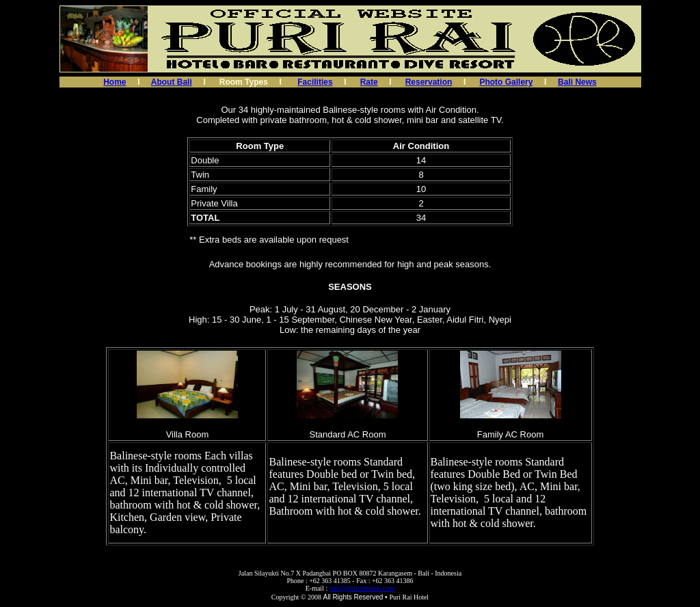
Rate (369, 82)
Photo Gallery (506, 82)
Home (115, 82)
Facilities (315, 82)
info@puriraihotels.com (362, 588)
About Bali (172, 82)
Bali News (577, 82)
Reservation (429, 82)
